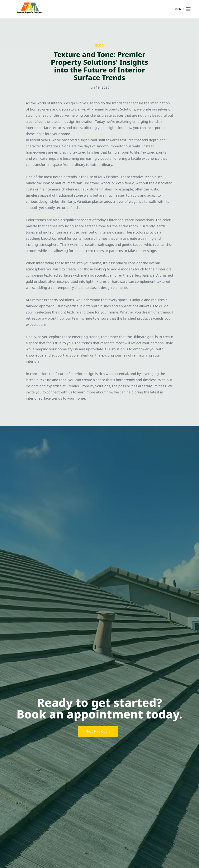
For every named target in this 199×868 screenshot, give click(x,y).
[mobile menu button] (188, 9)
